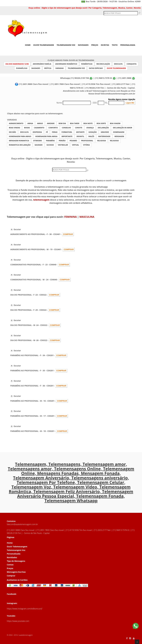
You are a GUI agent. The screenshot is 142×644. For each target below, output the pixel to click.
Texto (115, 45)
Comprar (11, 576)
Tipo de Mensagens (16, 561)
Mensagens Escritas (16, 572)
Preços (95, 45)
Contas (10, 565)
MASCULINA (87, 217)
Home (28, 45)
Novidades (83, 45)
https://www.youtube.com (18, 621)
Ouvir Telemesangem (44, 45)
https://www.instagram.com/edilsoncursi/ (25, 609)
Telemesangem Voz (66, 45)
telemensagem (41, 200)
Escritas (105, 45)
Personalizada (128, 45)
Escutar (17, 229)
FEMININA (71, 217)
